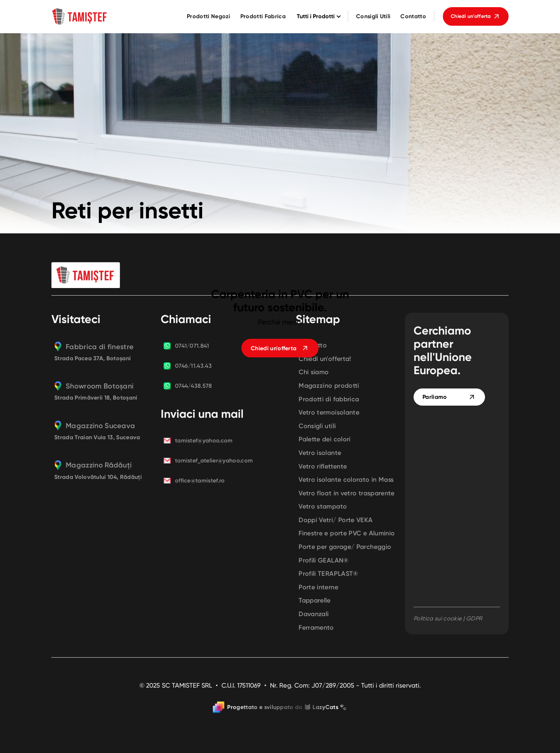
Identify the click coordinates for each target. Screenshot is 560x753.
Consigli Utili (373, 16)
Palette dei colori (324, 439)
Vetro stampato (323, 507)
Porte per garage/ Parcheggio (345, 547)
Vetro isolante (320, 453)
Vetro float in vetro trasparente (347, 493)
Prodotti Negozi (209, 16)
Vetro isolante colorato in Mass (346, 480)
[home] (80, 16)
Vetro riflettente (323, 467)
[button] (318, 17)
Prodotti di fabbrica (329, 399)
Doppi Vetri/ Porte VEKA (336, 520)
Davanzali (314, 614)
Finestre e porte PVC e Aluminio (347, 533)
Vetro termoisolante (329, 413)
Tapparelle (315, 601)
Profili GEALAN (323, 561)
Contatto (413, 16)
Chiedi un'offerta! (325, 359)
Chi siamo (314, 372)
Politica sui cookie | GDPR (448, 618)
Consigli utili (317, 426)
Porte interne (318, 587)
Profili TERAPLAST (328, 574)
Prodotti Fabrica (263, 16)
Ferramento (316, 628)
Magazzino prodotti (329, 386)
